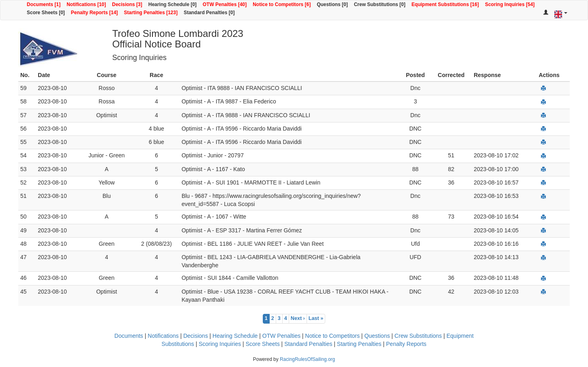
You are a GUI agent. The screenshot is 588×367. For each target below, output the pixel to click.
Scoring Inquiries (220, 344)
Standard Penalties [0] (209, 13)
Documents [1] (44, 4)
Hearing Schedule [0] (173, 4)
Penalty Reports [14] (94, 13)
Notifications (163, 336)
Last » (316, 318)
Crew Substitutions (418, 336)
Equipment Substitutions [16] (445, 4)
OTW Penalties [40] (225, 4)
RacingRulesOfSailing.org (307, 359)
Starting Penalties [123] (151, 13)
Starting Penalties (359, 344)
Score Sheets (263, 344)
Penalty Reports (406, 344)
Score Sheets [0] (46, 13)
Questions (377, 336)
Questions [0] (332, 4)
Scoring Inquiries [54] (510, 4)
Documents (129, 336)
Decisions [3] (127, 4)
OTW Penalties (281, 336)
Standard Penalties (308, 344)
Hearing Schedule (235, 336)
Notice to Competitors (332, 336)
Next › (298, 318)
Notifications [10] (86, 4)
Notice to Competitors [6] (282, 4)
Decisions (196, 336)
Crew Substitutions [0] (380, 4)
